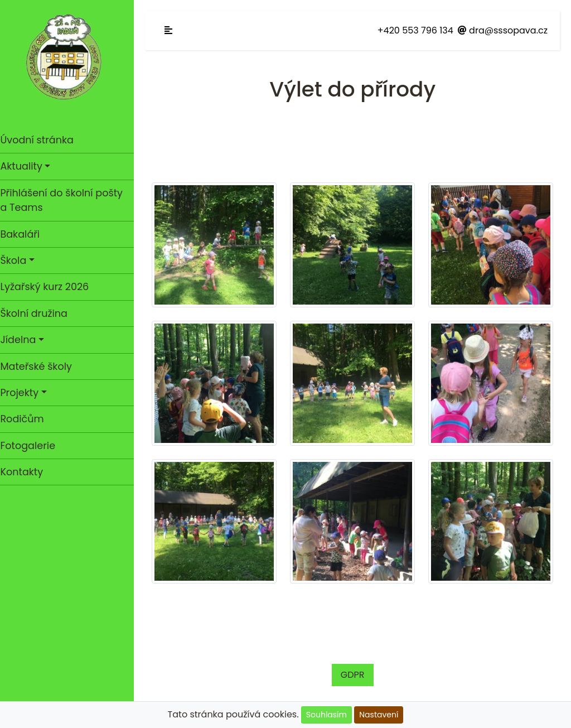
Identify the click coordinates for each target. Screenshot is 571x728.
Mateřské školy (42, 367)
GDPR (355, 670)
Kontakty (27, 472)
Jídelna (23, 340)
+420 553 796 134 (415, 30)
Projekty (25, 393)
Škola (19, 261)
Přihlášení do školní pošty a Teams (67, 200)
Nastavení (379, 715)
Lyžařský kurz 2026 (50, 287)
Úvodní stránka (42, 140)
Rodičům (27, 419)
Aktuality (26, 166)
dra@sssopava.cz (503, 30)
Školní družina (39, 314)
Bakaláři (25, 234)
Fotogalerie (33, 446)
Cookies (215, 701)
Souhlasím (326, 715)
